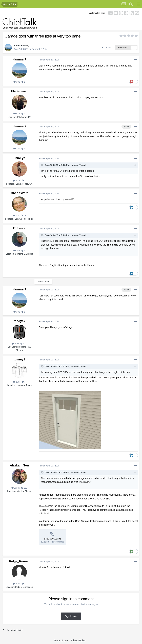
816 (17, 114)
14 (23, 215)
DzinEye (19, 158)
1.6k (17, 180)
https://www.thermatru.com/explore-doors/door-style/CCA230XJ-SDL (74, 499)
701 (16, 215)
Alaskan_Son (19, 465)
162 (24, 488)
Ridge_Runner (19, 561)
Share (107, 47)
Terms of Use (61, 640)
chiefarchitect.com (97, 13)
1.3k (17, 584)
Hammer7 (23, 46)
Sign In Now (71, 616)
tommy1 (19, 359)
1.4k (17, 382)
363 (17, 251)
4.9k (15, 344)
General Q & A (39, 49)
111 (24, 344)
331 (17, 82)
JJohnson (19, 228)
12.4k (15, 488)
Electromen (19, 91)
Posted (49, 60)
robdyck (19, 321)
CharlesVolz (19, 193)
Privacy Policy (78, 640)
